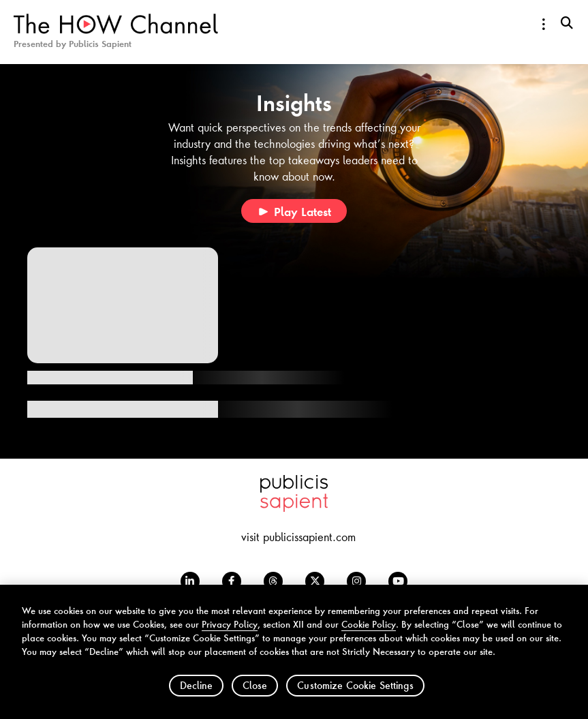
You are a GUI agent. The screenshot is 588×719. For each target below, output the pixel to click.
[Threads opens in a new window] (273, 581)
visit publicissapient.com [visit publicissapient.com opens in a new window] (298, 536)
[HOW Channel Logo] (116, 30)
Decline (196, 694)
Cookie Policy (369, 633)
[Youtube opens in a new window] (398, 581)
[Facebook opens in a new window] (232, 581)
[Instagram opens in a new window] (356, 581)
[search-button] (567, 22)
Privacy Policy (230, 633)
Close (255, 694)
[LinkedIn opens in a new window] (190, 581)
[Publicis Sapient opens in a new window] (294, 507)
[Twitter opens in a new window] (315, 581)
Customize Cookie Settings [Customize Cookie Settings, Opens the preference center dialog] (355, 694)
